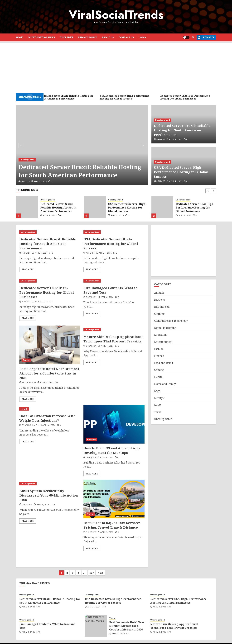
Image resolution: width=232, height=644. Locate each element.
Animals (159, 293)
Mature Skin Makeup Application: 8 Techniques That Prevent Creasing (113, 339)
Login (143, 37)
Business (92, 439)
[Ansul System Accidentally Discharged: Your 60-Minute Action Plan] (50, 484)
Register (205, 37)
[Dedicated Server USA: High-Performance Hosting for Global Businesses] (162, 207)
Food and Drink (164, 363)
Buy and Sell (162, 307)
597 (92, 570)
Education (160, 335)
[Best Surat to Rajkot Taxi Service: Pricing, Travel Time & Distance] (114, 499)
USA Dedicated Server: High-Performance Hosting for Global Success (181, 172)
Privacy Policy (88, 37)
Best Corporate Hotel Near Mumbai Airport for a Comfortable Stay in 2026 (49, 373)
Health (24, 409)
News (158, 405)
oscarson (91, 297)
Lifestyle (159, 398)
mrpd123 (25, 182)
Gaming (159, 370)
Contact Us (126, 37)
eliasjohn (91, 458)
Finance (159, 356)
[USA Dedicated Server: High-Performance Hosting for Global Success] (95, 207)
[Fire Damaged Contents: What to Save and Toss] (114, 281)
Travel (26, 360)
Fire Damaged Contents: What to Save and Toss (47, 623)
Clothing (159, 314)
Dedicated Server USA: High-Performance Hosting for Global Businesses (195, 208)
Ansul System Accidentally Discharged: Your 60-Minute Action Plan (49, 495)
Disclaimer (67, 37)
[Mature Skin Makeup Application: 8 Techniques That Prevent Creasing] (114, 330)
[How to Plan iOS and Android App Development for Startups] (114, 424)
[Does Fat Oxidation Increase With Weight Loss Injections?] (50, 409)
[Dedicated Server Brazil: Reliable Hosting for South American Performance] (82, 145)
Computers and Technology (171, 321)
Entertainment (163, 342)
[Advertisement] (116, 66)
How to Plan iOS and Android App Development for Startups (112, 450)
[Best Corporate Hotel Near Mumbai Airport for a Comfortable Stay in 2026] (50, 345)
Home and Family (165, 384)
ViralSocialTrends (116, 15)
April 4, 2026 (40, 182)
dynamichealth (30, 425)
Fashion (159, 349)
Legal (158, 391)
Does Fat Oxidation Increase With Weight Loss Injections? (47, 418)
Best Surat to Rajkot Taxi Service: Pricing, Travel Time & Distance (112, 525)
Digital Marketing (165, 328)
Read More (28, 269)
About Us (108, 37)
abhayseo (91, 532)
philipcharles (29, 383)
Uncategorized (27, 160)
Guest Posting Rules (41, 37)
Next (100, 570)
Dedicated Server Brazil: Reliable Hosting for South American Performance (80, 171)
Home (20, 37)
